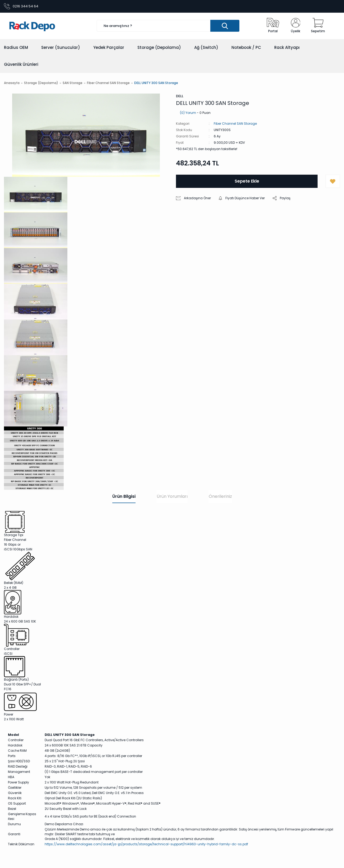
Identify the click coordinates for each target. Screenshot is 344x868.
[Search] (168, 26)
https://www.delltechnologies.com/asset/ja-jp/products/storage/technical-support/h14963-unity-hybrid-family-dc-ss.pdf (146, 844)
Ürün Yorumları (172, 496)
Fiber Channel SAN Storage (235, 124)
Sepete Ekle (247, 181)
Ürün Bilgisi (124, 496)
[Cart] (318, 26)
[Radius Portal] (273, 26)
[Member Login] (296, 26)
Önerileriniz (220, 496)
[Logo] (46, 26)
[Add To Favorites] (333, 182)
